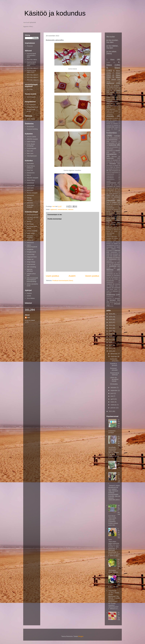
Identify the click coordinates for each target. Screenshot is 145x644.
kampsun (115, 120)
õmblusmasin (110, 297)
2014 (111, 348)
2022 (111, 325)
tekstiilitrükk (117, 265)
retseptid (109, 238)
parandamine (110, 208)
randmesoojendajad (112, 237)
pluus (108, 216)
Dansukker (30, 163)
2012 (111, 411)
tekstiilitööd (113, 266)
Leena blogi (31, 254)
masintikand (110, 178)
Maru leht (30, 151)
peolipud (116, 210)
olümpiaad (117, 197)
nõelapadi (117, 192)
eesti (116, 89)
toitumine (30, 203)
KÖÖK (29, 296)
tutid (108, 279)
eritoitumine (113, 96)
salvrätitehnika (110, 245)
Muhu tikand (31, 119)
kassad (108, 124)
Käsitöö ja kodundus (55, 13)
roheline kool (111, 240)
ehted (118, 90)
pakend (116, 204)
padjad (114, 203)
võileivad (115, 291)
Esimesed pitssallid (114, 369)
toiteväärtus (117, 275)
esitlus (109, 98)
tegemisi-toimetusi (30, 270)
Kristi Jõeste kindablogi (31, 145)
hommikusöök (111, 109)
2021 (111, 328)
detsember (114, 354)
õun (117, 302)
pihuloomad (110, 211)
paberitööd (111, 201)
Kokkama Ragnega (30, 237)
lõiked (117, 169)
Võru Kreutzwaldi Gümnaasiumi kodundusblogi (32, 280)
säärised (118, 257)
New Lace (30, 153)
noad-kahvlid (31, 264)
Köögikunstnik (31, 252)
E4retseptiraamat (32, 215)
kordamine (114, 142)
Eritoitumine (31, 173)
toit (117, 274)
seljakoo (113, 249)
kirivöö (108, 129)
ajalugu (108, 82)
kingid (116, 127)
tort (109, 277)
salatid (116, 243)
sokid (108, 254)
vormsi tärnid (113, 289)
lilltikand (118, 167)
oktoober (114, 387)
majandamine (110, 176)
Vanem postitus (92, 276)
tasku (119, 263)
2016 (111, 343)
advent (114, 79)
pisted (118, 213)
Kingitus (119, 463)
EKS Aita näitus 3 (32, 80)
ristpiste (116, 238)
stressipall (115, 254)
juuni (112, 393)
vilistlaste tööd (113, 286)
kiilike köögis (31, 233)
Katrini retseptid (32, 231)
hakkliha (109, 100)
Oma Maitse (31, 298)
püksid (108, 231)
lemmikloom (110, 162)
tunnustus (115, 277)
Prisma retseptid (32, 193)
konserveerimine (112, 140)
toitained (109, 275)
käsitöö (118, 151)
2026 (111, 314)
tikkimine (110, 270)
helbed (112, 104)
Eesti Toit (30, 170)
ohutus (108, 197)
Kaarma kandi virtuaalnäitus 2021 (31, 55)
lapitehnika (110, 158)
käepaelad (110, 151)
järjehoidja (109, 118)
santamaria (30, 195)
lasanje (108, 160)
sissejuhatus (114, 252)
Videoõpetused (32, 156)
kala (108, 120)
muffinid (118, 186)
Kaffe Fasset (31, 142)
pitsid (116, 215)
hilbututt (109, 107)
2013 (111, 351)
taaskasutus (113, 259)
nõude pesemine (113, 193)
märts (113, 402)
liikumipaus (109, 166)
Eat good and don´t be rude (33, 218)
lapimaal (114, 156)
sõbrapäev (110, 257)
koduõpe (117, 136)
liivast (116, 165)
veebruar (114, 405)
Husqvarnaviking (32, 129)
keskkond (109, 125)
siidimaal (117, 250)
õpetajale (117, 298)
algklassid (54, 209)
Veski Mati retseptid (30, 206)
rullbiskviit (109, 242)
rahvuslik (109, 235)
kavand (115, 123)
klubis (108, 130)
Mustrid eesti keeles (31, 110)
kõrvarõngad (110, 149)
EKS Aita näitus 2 (32, 68)
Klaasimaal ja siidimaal (114, 374)
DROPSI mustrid (32, 139)
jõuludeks (110, 116)
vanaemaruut (110, 282)
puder (115, 226)
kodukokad (30, 183)
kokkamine (30, 243)
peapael (109, 209)
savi (117, 245)
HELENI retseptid (32, 178)
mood (108, 185)
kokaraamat (31, 185)
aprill (112, 399)
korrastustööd (111, 143)
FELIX (29, 175)
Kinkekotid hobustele (119, 580)
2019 (111, 334)
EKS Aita (30, 89)
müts (119, 190)
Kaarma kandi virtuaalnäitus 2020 (31, 64)
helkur (118, 104)
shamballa (109, 251)
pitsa (110, 215)
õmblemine (111, 295)
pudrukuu (110, 228)
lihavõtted (113, 164)
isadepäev (115, 111)
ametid (108, 85)
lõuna (108, 173)
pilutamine (111, 213)
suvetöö (115, 256)
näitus (108, 195)
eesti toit (109, 90)
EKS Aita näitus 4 (32, 77)
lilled (112, 167)
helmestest (113, 106)
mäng (116, 188)
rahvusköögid (110, 233)
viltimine (71, 209)
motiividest (110, 186)
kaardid (116, 118)
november (114, 356)
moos (116, 185)
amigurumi (117, 85)
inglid (108, 111)
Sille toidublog (31, 267)
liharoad (118, 162)
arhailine (111, 87)
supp (108, 256)
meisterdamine (62, 209)
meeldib (109, 181)
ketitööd (116, 125)
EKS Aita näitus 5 (32, 75)
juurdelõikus (110, 115)
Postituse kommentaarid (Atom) (63, 281)
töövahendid (110, 281)
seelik (118, 247)
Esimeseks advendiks (114, 360)
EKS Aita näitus (32, 60)
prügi (108, 226)
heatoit (29, 221)
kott (119, 143)
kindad (109, 127)
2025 (111, 317)
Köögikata (30, 249)
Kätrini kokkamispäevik (32, 246)
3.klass (108, 62)
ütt (111, 306)
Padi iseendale (119, 564)
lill (107, 167)
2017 (111, 340)
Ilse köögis (30, 224)
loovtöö (110, 169)
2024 (111, 320)
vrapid (108, 291)
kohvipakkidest (114, 138)
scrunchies (110, 247)
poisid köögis (113, 220)
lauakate (115, 160)
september (114, 390)
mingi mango (31, 262)
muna (110, 188)
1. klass (110, 60)
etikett (116, 98)
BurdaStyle (30, 127)
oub (113, 199)
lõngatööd (115, 171)
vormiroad (117, 288)
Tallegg (29, 198)
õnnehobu (109, 299)
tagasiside (109, 261)
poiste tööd (116, 222)
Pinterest (30, 46)
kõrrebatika (115, 147)
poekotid (115, 217)
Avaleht (72, 276)
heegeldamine (112, 101)
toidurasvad (110, 274)
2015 (111, 345)
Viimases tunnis (119, 423)
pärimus (116, 230)
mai (112, 396)
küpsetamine (111, 154)
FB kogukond (31, 105)
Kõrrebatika (114, 384)
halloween (116, 100)
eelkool (109, 89)
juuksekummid (110, 113)
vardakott (109, 284)
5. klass (113, 68)
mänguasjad (110, 190)
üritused (117, 304)
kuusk (108, 147)
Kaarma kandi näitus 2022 (31, 72)
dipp (117, 87)
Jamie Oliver (31, 180)
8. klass (116, 75)
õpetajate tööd (115, 300)
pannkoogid (110, 206)
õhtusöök (109, 293)
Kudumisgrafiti (31, 148)
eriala (119, 94)
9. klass (116, 77)
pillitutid (118, 211)
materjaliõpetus (110, 179)
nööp (116, 195)
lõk (107, 171)
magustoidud (115, 173)
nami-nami (30, 188)
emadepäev (110, 94)
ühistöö (108, 304)
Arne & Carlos (31, 137)
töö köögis (115, 279)
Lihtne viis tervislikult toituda (114, 379)
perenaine (30, 190)
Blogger (81, 636)
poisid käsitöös (112, 218)
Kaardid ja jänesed (114, 364)
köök (114, 152)
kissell (116, 129)
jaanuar (113, 408)
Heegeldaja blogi (32, 107)
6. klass (117, 71)
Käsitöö (29, 293)
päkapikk (109, 230)
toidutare (30, 200)
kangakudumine (111, 122)
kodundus (112, 133)
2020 (111, 331)
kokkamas (30, 240)
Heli (29, 317)
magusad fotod (32, 257)
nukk (110, 192)
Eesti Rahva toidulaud (31, 167)
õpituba (112, 302)
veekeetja (118, 284)
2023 (111, 322)
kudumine (112, 145)
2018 (111, 337)
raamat (116, 231)
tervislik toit (111, 268)
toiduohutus (110, 272)
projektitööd (114, 224)
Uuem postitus (52, 276)
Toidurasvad (112, 591)
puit (117, 228)
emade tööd (114, 92)
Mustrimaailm (31, 97)
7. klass (116, 73)
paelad (108, 204)
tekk (110, 265)
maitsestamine (110, 174)
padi (108, 203)
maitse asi (30, 259)
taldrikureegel (110, 263)
